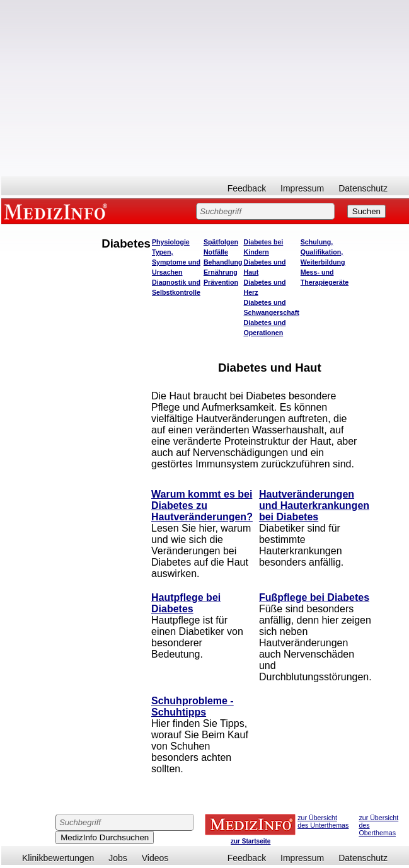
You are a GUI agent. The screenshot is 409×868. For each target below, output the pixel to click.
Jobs (118, 858)
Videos (155, 858)
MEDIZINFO (58, 211)
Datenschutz (363, 188)
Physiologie (171, 242)
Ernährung (221, 272)
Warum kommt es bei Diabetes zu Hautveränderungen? (202, 505)
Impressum (302, 188)
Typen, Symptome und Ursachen (176, 262)
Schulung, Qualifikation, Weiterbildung (323, 252)
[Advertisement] (205, 88)
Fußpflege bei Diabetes (314, 597)
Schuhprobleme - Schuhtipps (193, 706)
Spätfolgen (221, 242)
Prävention (221, 282)
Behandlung (223, 262)
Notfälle (216, 252)
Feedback (247, 188)
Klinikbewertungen (58, 858)
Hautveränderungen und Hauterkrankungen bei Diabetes (314, 505)
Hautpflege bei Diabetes (186, 603)
